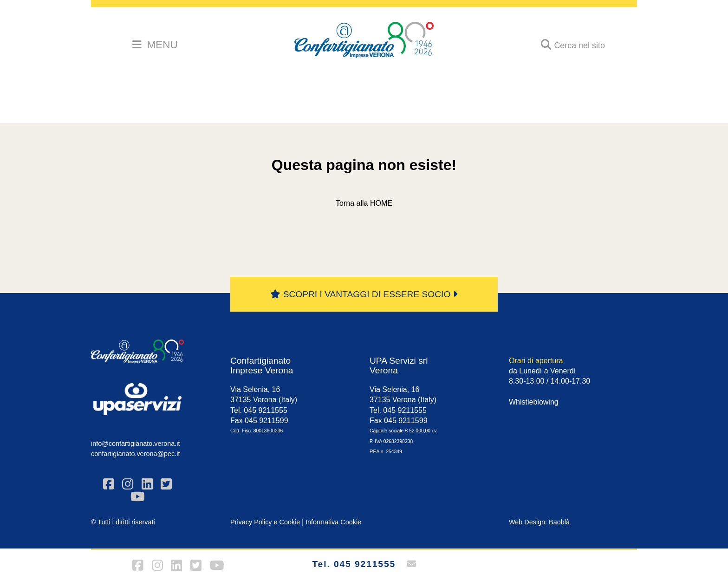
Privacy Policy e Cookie (265, 522)
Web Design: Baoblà (539, 522)
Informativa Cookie (333, 522)
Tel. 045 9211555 (354, 564)
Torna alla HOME (364, 203)
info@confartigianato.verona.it (135, 444)
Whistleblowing (534, 402)
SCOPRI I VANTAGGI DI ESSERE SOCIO (364, 294)
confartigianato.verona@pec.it (135, 454)
